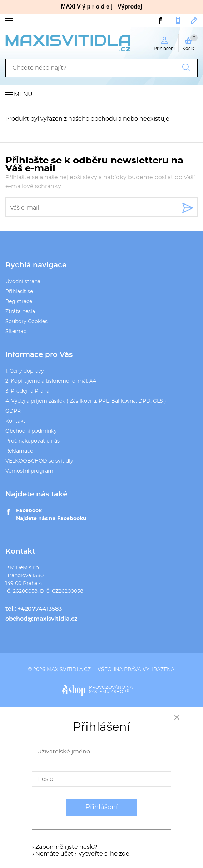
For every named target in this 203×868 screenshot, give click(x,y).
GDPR (13, 411)
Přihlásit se (19, 292)
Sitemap (16, 332)
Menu (23, 94)
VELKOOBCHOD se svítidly (39, 461)
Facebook (29, 511)
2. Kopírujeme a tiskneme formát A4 (51, 381)
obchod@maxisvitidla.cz (194, 20)
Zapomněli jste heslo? (66, 847)
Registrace (19, 302)
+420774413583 (178, 20)
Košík (190, 42)
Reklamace (19, 451)
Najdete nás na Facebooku (51, 519)
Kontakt (15, 421)
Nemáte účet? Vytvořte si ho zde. (83, 854)
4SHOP (120, 692)
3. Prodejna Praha (27, 391)
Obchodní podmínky (31, 431)
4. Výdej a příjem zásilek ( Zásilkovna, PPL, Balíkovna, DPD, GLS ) (86, 401)
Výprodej (130, 7)
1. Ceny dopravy (25, 371)
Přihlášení (101, 807)
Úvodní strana (23, 282)
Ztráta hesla (20, 312)
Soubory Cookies (26, 322)
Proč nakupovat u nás (33, 441)
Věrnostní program (29, 471)
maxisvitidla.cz (69, 670)
